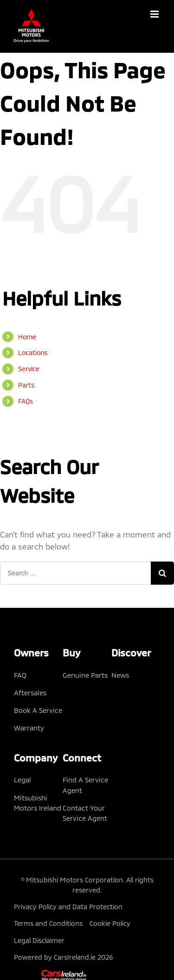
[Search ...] (75, 573)
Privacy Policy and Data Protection (68, 907)
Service (29, 369)
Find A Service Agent (85, 785)
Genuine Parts (85, 675)
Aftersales (30, 693)
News (120, 675)
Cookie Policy (110, 923)
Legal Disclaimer (39, 940)
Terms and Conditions (48, 923)
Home (27, 337)
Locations (33, 353)
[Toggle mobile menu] (155, 14)
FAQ (20, 675)
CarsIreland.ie (75, 957)
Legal (23, 780)
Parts (26, 385)
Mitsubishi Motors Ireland (38, 803)
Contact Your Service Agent (85, 813)
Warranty (29, 728)
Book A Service (38, 710)
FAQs (26, 401)
